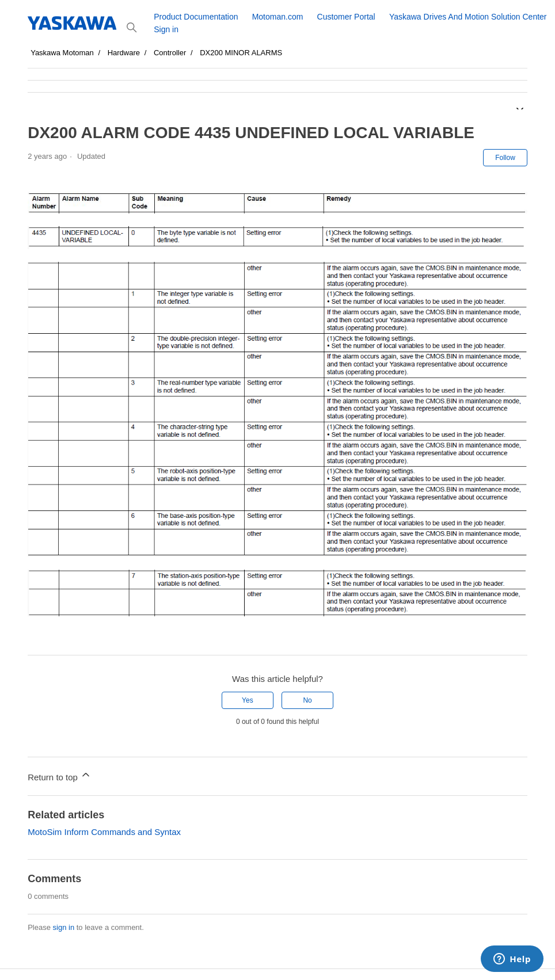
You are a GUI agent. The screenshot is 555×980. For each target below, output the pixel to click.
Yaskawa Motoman (62, 53)
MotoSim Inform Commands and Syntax (104, 832)
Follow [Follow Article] (505, 158)
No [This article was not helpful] (307, 700)
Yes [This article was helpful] (248, 700)
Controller (170, 53)
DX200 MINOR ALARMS (241, 53)
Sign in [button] (166, 29)
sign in (64, 927)
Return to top (60, 775)
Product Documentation (196, 17)
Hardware (124, 53)
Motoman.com (278, 17)
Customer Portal (346, 17)
